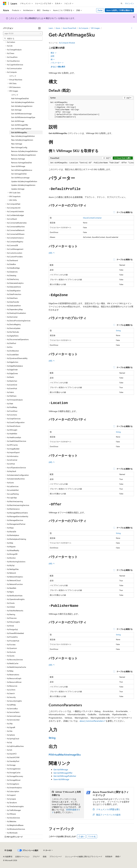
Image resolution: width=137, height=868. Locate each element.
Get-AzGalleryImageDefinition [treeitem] (23, 102)
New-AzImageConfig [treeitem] (19, 147)
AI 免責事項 (8, 856)
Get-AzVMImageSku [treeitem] (19, 132)
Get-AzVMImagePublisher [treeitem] (21, 129)
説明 (52, 56)
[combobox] (23, 33)
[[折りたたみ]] (39, 28)
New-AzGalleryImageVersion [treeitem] (22, 140)
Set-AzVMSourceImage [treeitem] (20, 178)
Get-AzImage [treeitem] (16, 110)
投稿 (45, 856)
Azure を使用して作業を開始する (119, 10)
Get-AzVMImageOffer (63, 773)
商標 (117, 856)
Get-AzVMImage (61, 769)
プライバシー (55, 856)
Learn (51, 28)
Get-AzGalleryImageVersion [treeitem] (22, 106)
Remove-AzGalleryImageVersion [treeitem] (24, 155)
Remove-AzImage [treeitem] (18, 159)
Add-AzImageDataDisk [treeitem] (20, 98)
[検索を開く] (122, 3)
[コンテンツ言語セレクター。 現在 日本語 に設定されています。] (8, 850)
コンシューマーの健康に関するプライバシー (83, 856)
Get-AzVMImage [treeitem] (18, 121)
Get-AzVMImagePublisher (65, 776)
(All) (52, 253)
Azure (58, 28)
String (118, 330)
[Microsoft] (5, 3)
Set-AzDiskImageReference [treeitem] (22, 170)
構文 (54, 53)
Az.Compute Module (67, 43)
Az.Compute (83, 28)
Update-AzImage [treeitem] (18, 189)
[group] (91, 163)
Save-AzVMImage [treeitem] (18, 166)
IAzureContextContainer (92, 218)
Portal (100, 10)
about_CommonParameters (92, 721)
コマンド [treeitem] (13, 76)
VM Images (95, 28)
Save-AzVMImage (61, 779)
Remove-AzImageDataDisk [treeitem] (21, 163)
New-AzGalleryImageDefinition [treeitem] (23, 136)
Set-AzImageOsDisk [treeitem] (19, 174)
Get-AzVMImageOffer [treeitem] (20, 125)
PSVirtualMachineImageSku (65, 754)
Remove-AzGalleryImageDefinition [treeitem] (24, 151)
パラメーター (57, 63)
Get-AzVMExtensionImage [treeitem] (21, 114)
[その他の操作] (132, 28)
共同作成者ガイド (66, 811)
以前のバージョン (22, 856)
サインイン (130, 3)
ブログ (35, 856)
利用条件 (109, 856)
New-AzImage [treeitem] (17, 144)
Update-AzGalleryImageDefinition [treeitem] (24, 181)
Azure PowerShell (69, 28)
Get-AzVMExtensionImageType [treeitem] (23, 117)
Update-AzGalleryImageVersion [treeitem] (23, 185)
